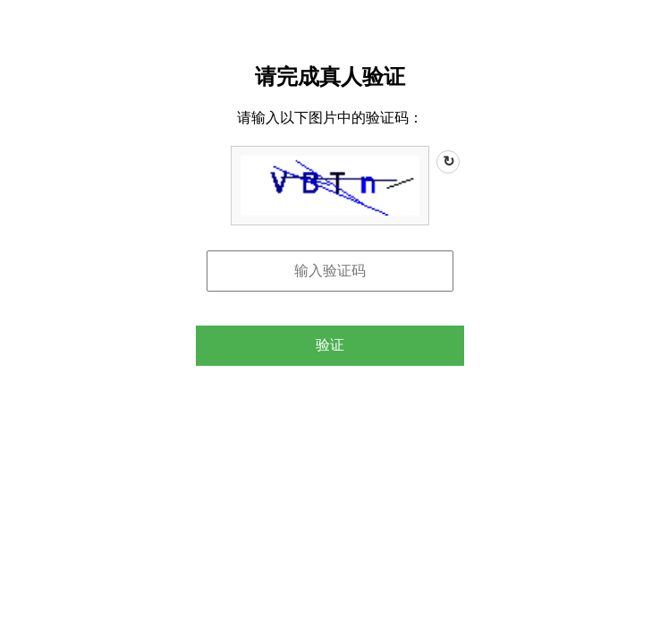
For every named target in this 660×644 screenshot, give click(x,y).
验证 (330, 345)
